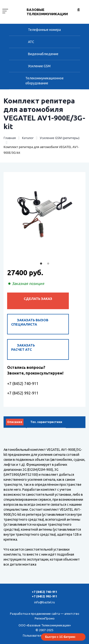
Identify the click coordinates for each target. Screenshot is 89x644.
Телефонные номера (44, 30)
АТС (31, 42)
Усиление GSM (39, 66)
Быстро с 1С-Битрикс (60, 637)
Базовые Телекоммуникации (47, 12)
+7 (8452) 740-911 (23, 384)
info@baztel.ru (44, 602)
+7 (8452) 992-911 (23, 393)
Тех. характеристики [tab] (46, 422)
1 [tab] (41, 264)
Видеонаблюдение (43, 54)
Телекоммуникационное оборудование (44, 81)
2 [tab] (48, 264)
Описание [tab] (15, 422)
